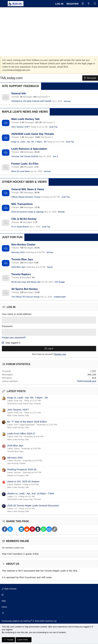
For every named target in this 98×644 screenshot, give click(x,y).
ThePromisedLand (86, 381)
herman (67, 101)
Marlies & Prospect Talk (18, 475)
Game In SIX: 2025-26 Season (23, 481)
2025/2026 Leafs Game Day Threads (33, 134)
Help (4, 600)
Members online (18, 541)
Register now (60, 354)
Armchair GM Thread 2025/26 (25, 156)
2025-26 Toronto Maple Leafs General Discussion (33, 505)
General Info (19, 93)
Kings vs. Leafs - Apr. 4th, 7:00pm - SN (29, 142)
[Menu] (3, 4)
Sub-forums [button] (43, 97)
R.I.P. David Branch (20, 227)
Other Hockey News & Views (24, 182)
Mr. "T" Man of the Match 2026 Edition (27, 421)
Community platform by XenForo (29, 621)
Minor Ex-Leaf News (21, 171)
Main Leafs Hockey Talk (25, 119)
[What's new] (89, 4)
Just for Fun (12, 237)
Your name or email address (17, 314)
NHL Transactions (22, 204)
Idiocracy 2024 (18, 252)
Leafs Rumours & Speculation (29, 149)
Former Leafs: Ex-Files (25, 164)
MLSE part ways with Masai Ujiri (26, 282)
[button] (83, 4)
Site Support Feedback (21, 86)
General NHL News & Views (28, 189)
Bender (62, 212)
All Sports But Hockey (25, 289)
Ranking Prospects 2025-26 (22, 469)
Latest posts (16, 391)
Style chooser (9, 588)
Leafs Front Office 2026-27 (21, 433)
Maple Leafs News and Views (25, 112)
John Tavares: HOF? (21, 127)
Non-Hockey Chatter (23, 245)
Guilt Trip (53, 127)
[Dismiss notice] (95, 60)
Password (7, 326)
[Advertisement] (49, 31)
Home (4, 607)
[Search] (95, 4)
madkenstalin (60, 297)
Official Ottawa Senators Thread (26, 197)
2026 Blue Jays (18, 267)
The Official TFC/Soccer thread (25, 297)
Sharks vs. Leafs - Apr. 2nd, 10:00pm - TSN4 (31, 493)
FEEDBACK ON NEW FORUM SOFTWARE (31, 101)
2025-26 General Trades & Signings (28, 212)
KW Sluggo (60, 282)
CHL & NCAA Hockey (24, 219)
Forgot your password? (14, 337)
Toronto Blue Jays (22, 259)
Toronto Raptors (21, 274)
